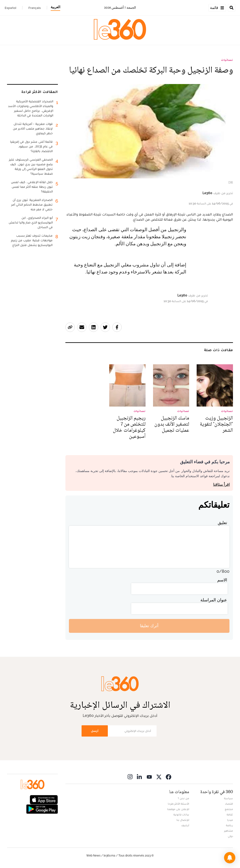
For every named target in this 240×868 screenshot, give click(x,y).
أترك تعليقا (149, 626)
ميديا (230, 820)
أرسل (95, 731)
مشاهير (229, 831)
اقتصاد (229, 804)
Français (35, 8)
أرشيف (185, 825)
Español (10, 8)
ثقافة (230, 814)
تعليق (222, 523)
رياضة (229, 825)
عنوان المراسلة (214, 600)
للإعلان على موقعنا (178, 809)
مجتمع (229, 809)
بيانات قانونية (181, 814)
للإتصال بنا (183, 820)
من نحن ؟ (184, 798)
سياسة (229, 798)
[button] (230, 858)
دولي (230, 836)
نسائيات (227, 60)
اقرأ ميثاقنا (221, 485)
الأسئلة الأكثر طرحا (178, 804)
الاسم (222, 580)
